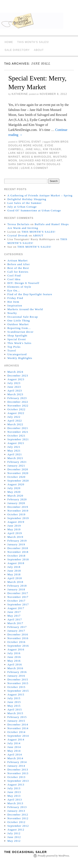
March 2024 (15, 372)
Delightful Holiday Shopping (27, 199)
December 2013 (18, 770)
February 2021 (17, 462)
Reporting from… (19, 328)
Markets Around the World (25, 309)
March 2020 (15, 496)
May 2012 (14, 841)
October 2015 (17, 687)
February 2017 (17, 627)
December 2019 (18, 507)
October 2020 (17, 477)
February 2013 (17, 807)
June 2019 (14, 526)
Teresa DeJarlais (19, 224)
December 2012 (18, 815)
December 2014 (18, 724)
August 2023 (16, 379)
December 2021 (18, 428)
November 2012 (18, 818)
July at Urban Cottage (22, 207)
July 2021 (14, 447)
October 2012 (17, 822)
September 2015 (18, 691)
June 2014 (14, 747)
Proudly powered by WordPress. (54, 856)
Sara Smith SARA (22, 164)
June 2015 (14, 702)
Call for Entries (18, 272)
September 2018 (18, 559)
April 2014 (15, 754)
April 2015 (15, 709)
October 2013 (17, 777)
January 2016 (16, 676)
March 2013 (15, 803)
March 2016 (15, 668)
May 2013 (14, 796)
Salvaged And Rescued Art (40, 161)
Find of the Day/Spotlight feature (30, 294)
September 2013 (18, 781)
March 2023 (15, 394)
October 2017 (17, 601)
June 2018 (14, 571)
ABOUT (39, 50)
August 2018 (16, 563)
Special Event (30, 142)
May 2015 (14, 706)
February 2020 (17, 499)
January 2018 (16, 589)
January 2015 (16, 721)
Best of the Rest (18, 268)
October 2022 (17, 409)
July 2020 (14, 488)
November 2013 (18, 773)
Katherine (20, 94)
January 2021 (16, 466)
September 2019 (18, 518)
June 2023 (14, 387)
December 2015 (18, 679)
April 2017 (15, 619)
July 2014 (14, 743)
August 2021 (16, 443)
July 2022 (14, 417)
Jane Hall (33, 149)
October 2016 (17, 642)
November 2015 (18, 683)
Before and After (19, 264)
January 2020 (16, 503)
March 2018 (15, 582)
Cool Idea (14, 279)
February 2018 (17, 586)
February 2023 (17, 398)
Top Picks (14, 347)
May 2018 (14, 574)
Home (9, 42)
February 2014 (17, 762)
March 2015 (15, 713)
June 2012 (14, 837)
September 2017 (18, 604)
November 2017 (18, 597)
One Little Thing (19, 320)
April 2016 (15, 664)
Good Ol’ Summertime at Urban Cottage (34, 210)
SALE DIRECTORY (17, 50)
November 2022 (18, 406)
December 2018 (18, 548)
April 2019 (15, 533)
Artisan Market (18, 260)
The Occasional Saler (25, 852)
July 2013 (14, 788)
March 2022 (15, 424)
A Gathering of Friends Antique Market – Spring (40, 195)
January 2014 (16, 766)
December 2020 (18, 469)
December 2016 (18, 634)
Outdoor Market (18, 324)
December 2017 (18, 593)
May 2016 (14, 661)
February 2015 (17, 717)
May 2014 (14, 751)
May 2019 (14, 529)
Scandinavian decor (21, 332)
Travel (12, 351)
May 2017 (14, 616)
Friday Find (15, 298)
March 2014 (15, 758)
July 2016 (14, 653)
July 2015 (14, 698)
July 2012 (14, 833)
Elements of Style (19, 287)
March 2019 (15, 537)
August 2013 (16, 785)
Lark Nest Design (22, 153)
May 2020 (14, 492)
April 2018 (15, 578)
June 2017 (14, 612)
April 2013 (15, 800)
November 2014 (18, 728)
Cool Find (14, 275)
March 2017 (15, 623)
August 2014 (16, 739)
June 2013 (14, 792)
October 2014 (17, 732)
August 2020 (16, 484)
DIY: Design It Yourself (24, 283)
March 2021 (15, 458)
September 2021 (18, 439)
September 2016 (18, 646)
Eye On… (14, 290)
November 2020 (18, 473)
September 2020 (18, 481)
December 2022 (18, 402)
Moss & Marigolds (37, 157)
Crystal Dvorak (18, 235)
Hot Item (13, 302)
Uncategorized (17, 354)
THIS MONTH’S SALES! (33, 42)
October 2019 (17, 514)
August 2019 (16, 522)
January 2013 (16, 811)
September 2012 (18, 826)
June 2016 (14, 657)
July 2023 (14, 383)
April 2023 (15, 391)
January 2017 (16, 631)
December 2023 (18, 376)
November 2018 (18, 552)
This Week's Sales (20, 343)
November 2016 (18, 638)
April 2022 (15, 421)
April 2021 (15, 454)
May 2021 (14, 451)
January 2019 (16, 544)
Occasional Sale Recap (23, 317)
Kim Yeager (52, 149)
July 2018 (14, 567)
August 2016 (16, 649)
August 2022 (16, 413)
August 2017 (16, 608)
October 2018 (17, 556)
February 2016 (17, 672)
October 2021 (17, 436)
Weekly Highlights (20, 358)
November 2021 (18, 432)
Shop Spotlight (17, 336)
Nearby (12, 313)
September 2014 (18, 736)
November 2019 (18, 511)
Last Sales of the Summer (25, 203)
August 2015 (16, 694)
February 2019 (17, 541)
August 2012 (16, 830)
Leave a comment (35, 168)
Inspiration (15, 305)
